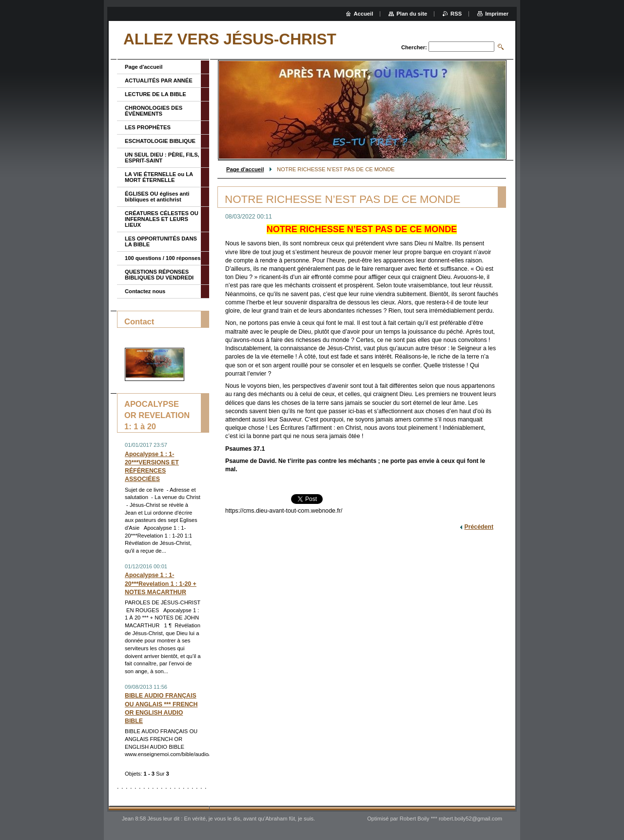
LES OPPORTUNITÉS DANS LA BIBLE (161, 241)
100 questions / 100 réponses (163, 258)
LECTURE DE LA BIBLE (156, 94)
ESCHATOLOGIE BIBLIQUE (160, 141)
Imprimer (497, 14)
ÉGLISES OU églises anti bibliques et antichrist (157, 197)
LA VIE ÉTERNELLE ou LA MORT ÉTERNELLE (159, 177)
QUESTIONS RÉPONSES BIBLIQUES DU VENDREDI (159, 275)
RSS (456, 14)
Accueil (364, 14)
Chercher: (414, 47)
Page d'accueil (245, 169)
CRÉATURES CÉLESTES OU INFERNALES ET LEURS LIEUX (162, 219)
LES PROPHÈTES (148, 127)
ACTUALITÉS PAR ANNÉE (159, 80)
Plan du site (412, 14)
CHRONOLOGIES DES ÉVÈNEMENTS (154, 111)
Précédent (479, 527)
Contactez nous (145, 291)
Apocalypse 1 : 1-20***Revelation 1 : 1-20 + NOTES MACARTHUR (161, 583)
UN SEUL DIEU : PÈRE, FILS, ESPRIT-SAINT (162, 158)
